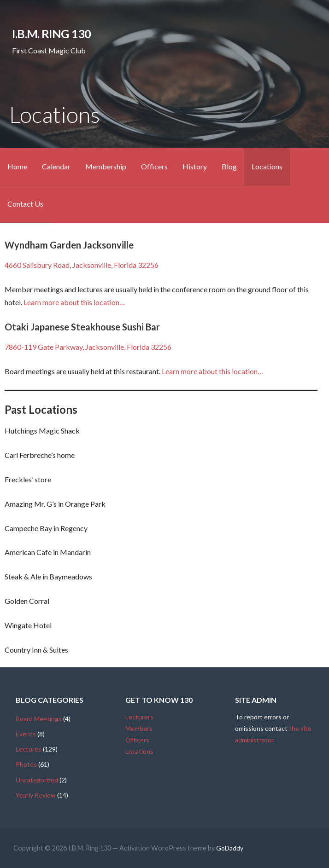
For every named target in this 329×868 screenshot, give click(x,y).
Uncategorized (37, 780)
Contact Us (25, 204)
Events (26, 734)
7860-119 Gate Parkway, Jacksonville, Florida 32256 (88, 347)
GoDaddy (230, 848)
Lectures (29, 749)
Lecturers (139, 717)
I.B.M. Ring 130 (51, 34)
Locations (267, 166)
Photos (26, 764)
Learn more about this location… (74, 302)
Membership (106, 166)
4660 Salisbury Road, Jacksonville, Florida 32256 (82, 265)
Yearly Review (36, 795)
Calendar (56, 166)
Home (17, 166)
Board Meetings (39, 719)
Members (139, 728)
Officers (154, 166)
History (195, 166)
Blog (229, 166)
